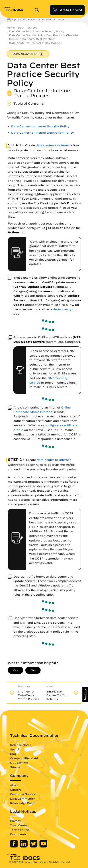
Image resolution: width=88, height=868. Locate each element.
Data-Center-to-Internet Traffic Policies (35, 43)
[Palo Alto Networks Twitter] (34, 846)
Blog (13, 754)
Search (15, 749)
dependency (62, 309)
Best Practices (27, 28)
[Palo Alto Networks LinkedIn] (24, 846)
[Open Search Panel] (38, 10)
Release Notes (21, 745)
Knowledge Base (22, 803)
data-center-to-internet (53, 145)
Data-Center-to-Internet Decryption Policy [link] (43, 133)
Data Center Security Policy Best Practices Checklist (44, 35)
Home (11, 28)
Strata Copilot (67, 10)
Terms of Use (19, 830)
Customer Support (23, 794)
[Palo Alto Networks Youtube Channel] (43, 846)
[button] (85, 694)
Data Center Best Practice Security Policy (37, 31)
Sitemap (16, 767)
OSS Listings (19, 763)
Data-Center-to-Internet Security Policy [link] (40, 126)
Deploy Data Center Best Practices (32, 39)
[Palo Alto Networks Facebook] (14, 846)
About (14, 785)
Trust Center (19, 825)
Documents (18, 834)
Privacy (15, 821)
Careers (16, 790)
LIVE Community (22, 799)
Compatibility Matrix (25, 758)
